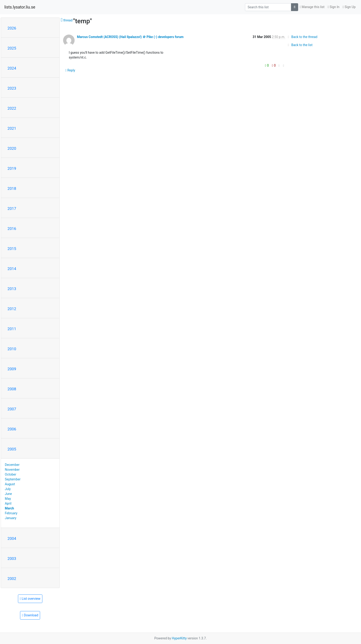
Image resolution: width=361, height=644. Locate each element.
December (12, 465)
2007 (12, 409)
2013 (12, 289)
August (10, 484)
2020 (12, 148)
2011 (12, 329)
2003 (12, 559)
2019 (12, 168)
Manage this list (312, 7)
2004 (12, 538)
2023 (12, 88)
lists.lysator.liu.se (20, 7)
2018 (12, 188)
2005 (12, 449)
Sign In (333, 7)
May (8, 499)
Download (30, 615)
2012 (12, 309)
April (8, 503)
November (12, 470)
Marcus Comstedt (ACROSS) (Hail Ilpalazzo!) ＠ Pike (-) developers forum (130, 37)
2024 (12, 68)
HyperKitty (179, 638)
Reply (70, 70)
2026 (12, 28)
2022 (12, 108)
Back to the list (299, 45)
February (11, 513)
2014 (12, 269)
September (13, 479)
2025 (12, 48)
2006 (12, 429)
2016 (12, 229)
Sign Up (349, 7)
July (8, 489)
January (11, 518)
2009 (12, 369)
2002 (12, 579)
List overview (30, 599)
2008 (12, 389)
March (9, 508)
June (8, 494)
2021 (12, 128)
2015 (12, 249)
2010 (12, 349)
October (10, 474)
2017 (12, 209)
